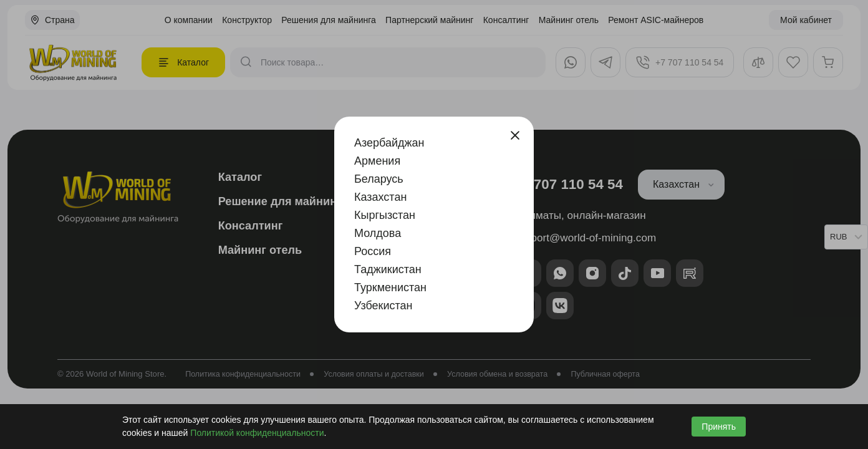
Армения (377, 161)
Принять (719, 427)
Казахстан (380, 197)
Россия (373, 251)
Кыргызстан (385, 215)
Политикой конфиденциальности (257, 433)
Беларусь (379, 179)
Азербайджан (389, 143)
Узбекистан (383, 306)
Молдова (378, 233)
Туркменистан (390, 287)
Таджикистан (388, 269)
